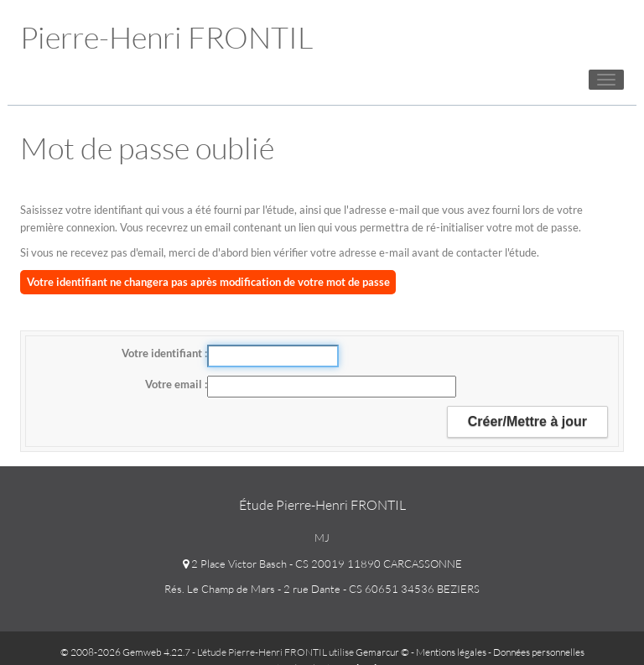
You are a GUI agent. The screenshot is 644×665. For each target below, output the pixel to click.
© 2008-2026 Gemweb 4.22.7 (125, 652)
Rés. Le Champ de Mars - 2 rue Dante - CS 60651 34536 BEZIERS (322, 589)
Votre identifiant (163, 353)
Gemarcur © (382, 652)
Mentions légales (451, 652)
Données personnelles (539, 652)
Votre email (175, 384)
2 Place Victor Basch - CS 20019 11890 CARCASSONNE (322, 564)
